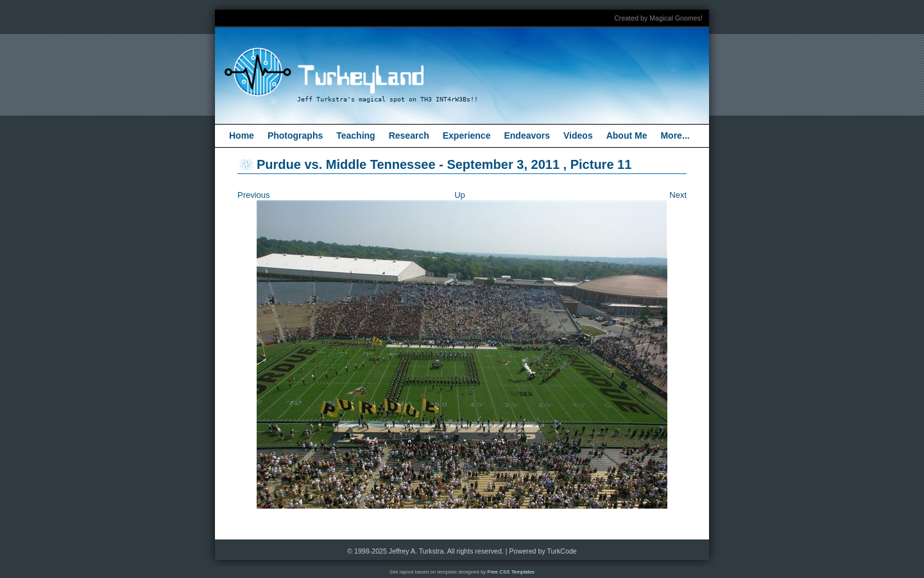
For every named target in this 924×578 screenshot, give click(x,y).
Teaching (355, 136)
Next (678, 195)
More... (675, 136)
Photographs (295, 136)
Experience (467, 136)
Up (460, 195)
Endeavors (527, 136)
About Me (627, 136)
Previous (254, 195)
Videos (578, 136)
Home (242, 136)
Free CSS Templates (511, 572)
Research (409, 136)
